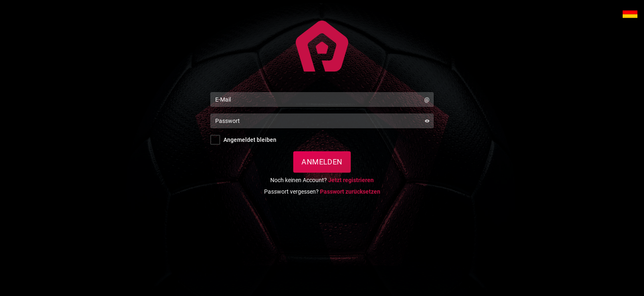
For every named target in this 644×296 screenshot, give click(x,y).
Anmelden (322, 162)
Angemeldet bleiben (250, 140)
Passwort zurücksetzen (350, 192)
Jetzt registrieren (351, 180)
